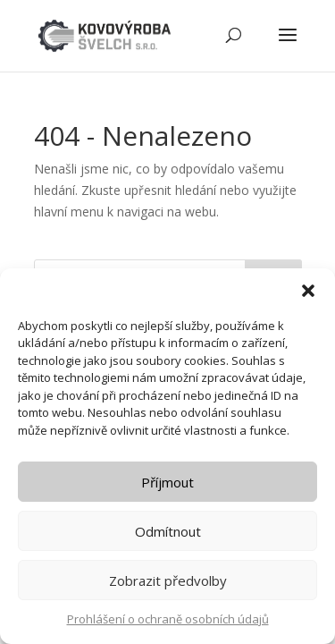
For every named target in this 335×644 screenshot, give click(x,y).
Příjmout (167, 482)
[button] (308, 291)
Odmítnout (168, 531)
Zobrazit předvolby (168, 580)
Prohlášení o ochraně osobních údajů (168, 619)
